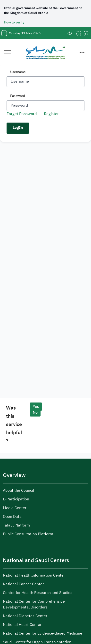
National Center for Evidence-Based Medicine (43, 633)
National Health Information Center (34, 575)
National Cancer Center (23, 584)
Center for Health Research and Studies (38, 593)
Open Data (12, 517)
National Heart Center (22, 625)
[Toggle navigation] (5, 52)
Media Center (15, 508)
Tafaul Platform (16, 525)
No (35, 412)
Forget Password (22, 114)
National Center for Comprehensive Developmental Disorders (34, 604)
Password (18, 96)
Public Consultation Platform (28, 534)
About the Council (18, 490)
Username (18, 72)
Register (51, 114)
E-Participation (16, 499)
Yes (36, 407)
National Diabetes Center (25, 616)
